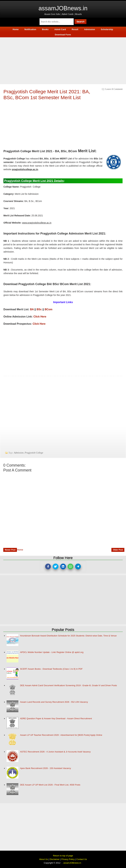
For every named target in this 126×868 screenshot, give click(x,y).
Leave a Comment (114, 89)
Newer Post (10, 550)
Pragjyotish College (34, 453)
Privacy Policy (68, 859)
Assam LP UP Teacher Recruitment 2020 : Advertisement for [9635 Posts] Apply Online (61, 735)
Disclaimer (55, 859)
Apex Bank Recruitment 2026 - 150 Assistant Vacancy (45, 768)
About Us (43, 859)
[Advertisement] (63, 60)
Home (20, 550)
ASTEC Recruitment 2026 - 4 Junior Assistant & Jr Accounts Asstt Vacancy (55, 752)
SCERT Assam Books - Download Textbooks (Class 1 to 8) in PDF (51, 669)
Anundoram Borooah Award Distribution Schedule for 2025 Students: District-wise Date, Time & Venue (68, 636)
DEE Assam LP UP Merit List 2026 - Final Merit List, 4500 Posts (50, 785)
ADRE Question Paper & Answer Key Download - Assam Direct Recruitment (56, 719)
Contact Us (82, 859)
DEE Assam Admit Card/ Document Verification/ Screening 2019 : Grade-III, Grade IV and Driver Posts (68, 685)
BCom (48, 309)
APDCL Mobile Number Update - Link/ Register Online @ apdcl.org (52, 652)
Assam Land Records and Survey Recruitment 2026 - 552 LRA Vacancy (54, 702)
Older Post (118, 550)
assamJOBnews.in (63, 8)
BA (32, 309)
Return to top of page (63, 856)
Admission (19, 453)
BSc (39, 309)
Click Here (40, 317)
